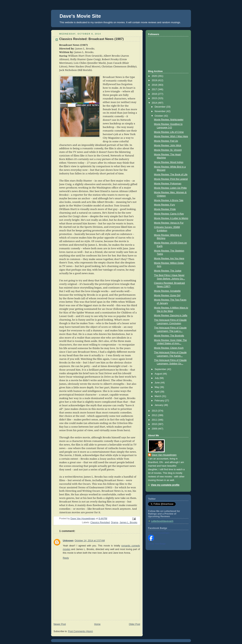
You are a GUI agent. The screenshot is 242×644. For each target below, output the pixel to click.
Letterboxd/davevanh (162, 521)
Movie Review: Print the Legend (171, 179)
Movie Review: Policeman (168, 184)
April (157, 392)
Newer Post (60, 624)
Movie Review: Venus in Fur (169, 223)
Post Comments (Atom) (80, 631)
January (159, 405)
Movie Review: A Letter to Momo (171, 218)
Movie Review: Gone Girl (167, 295)
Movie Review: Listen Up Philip (170, 188)
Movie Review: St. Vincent (168, 150)
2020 (155, 76)
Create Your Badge (157, 544)
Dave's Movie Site (80, 16)
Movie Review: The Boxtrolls (169, 336)
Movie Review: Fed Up (166, 141)
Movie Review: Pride (165, 209)
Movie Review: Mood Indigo (169, 162)
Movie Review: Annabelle (167, 291)
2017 (155, 89)
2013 (155, 411)
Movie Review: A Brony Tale (169, 200)
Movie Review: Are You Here (169, 259)
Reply (66, 558)
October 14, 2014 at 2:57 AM (90, 541)
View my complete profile (165, 485)
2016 (155, 94)
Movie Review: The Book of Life (171, 175)
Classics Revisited (100, 522)
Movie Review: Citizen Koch (169, 348)
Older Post (134, 624)
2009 (155, 429)
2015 (155, 98)
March (158, 396)
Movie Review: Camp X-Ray (169, 214)
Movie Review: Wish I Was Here (171, 136)
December (161, 107)
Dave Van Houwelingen (164, 455)
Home (97, 624)
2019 (155, 80)
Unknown (68, 541)
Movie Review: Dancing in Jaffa (171, 315)
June (158, 383)
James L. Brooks (128, 522)
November (161, 111)
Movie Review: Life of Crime (169, 132)
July (157, 378)
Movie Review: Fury (165, 205)
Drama (115, 522)
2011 (155, 420)
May (157, 387)
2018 (155, 85)
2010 (155, 424)
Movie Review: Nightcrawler (169, 120)
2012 (155, 415)
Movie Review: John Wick (168, 145)
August (159, 374)
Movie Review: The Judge (168, 271)
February (160, 401)
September (161, 369)
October (159, 116)
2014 (155, 103)
